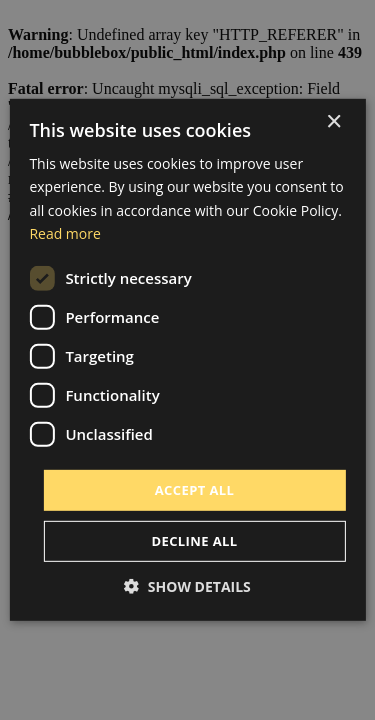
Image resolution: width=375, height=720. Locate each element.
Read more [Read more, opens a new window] (64, 232)
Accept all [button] (195, 490)
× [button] (333, 122)
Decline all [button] (194, 541)
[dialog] (187, 360)
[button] (187, 586)
